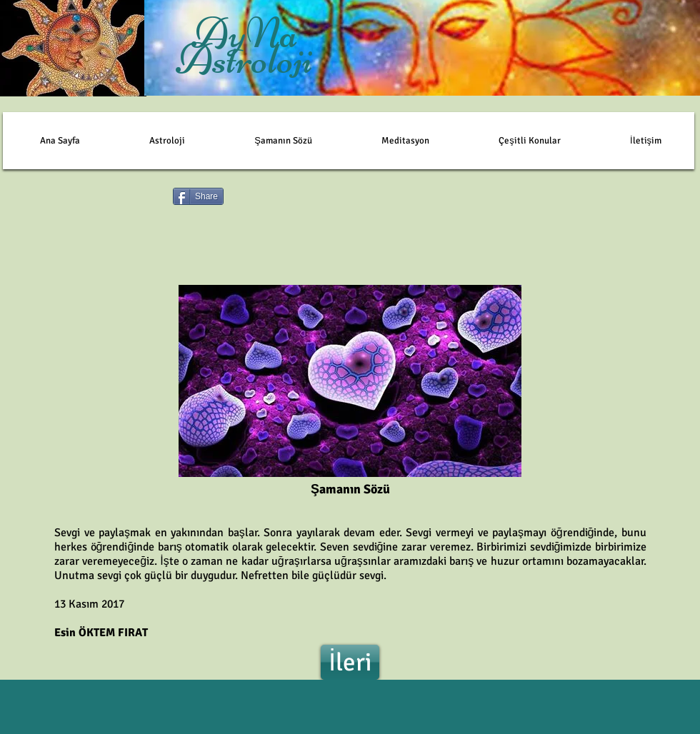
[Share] (198, 196)
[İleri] (350, 662)
